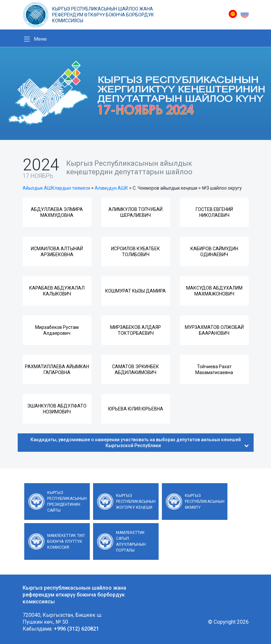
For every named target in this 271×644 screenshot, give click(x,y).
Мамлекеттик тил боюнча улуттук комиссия (66, 541)
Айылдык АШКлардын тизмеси (56, 188)
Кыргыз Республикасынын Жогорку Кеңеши (136, 502)
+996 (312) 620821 (76, 629)
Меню (40, 39)
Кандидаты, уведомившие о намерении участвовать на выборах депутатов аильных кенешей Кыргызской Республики (140, 443)
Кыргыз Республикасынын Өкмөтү (205, 502)
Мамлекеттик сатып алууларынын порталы (131, 541)
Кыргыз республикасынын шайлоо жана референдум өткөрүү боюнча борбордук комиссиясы (103, 15)
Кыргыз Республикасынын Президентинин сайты (67, 502)
